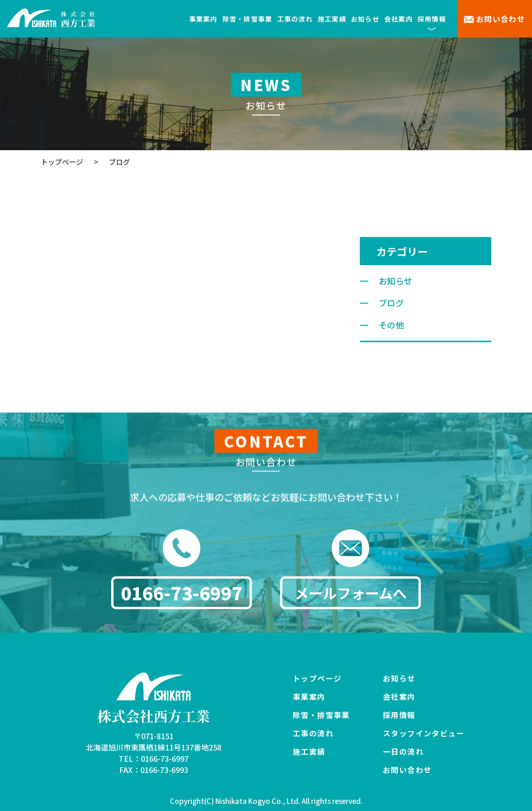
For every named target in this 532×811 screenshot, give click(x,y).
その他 (391, 325)
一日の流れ (403, 751)
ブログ (391, 303)
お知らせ (365, 19)
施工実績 (332, 19)
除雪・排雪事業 (247, 19)
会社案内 (399, 19)
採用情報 (399, 715)
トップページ (317, 678)
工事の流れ (295, 19)
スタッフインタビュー (424, 733)
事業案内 (203, 19)
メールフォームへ (351, 596)
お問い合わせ (501, 19)
